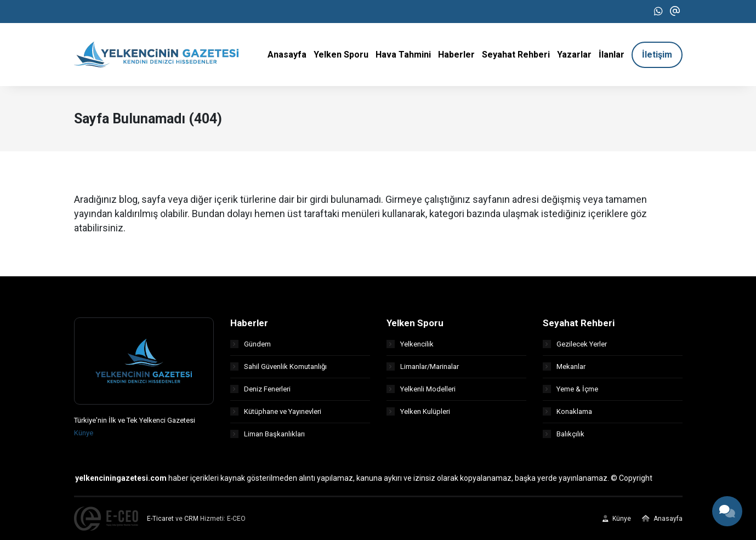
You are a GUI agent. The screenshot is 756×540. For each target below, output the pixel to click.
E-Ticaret (160, 519)
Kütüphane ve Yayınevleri (276, 411)
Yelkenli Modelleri (421, 389)
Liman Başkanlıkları (268, 434)
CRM (191, 519)
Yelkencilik (410, 344)
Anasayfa (662, 519)
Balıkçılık (564, 434)
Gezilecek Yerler (575, 344)
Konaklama (567, 411)
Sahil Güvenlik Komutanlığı (278, 366)
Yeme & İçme (570, 389)
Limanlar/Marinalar (423, 366)
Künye (84, 433)
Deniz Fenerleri (260, 389)
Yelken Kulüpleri (418, 411)
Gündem (251, 344)
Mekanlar (564, 366)
